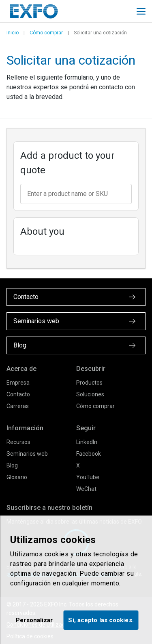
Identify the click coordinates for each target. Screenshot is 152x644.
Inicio (13, 33)
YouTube (88, 477)
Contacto (18, 394)
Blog (12, 465)
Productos (89, 383)
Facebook (89, 454)
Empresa (18, 383)
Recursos (18, 442)
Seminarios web (27, 454)
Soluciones (90, 394)
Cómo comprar (46, 33)
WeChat (86, 489)
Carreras (18, 406)
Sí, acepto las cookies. (101, 620)
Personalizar (34, 620)
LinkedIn (87, 442)
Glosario (17, 477)
